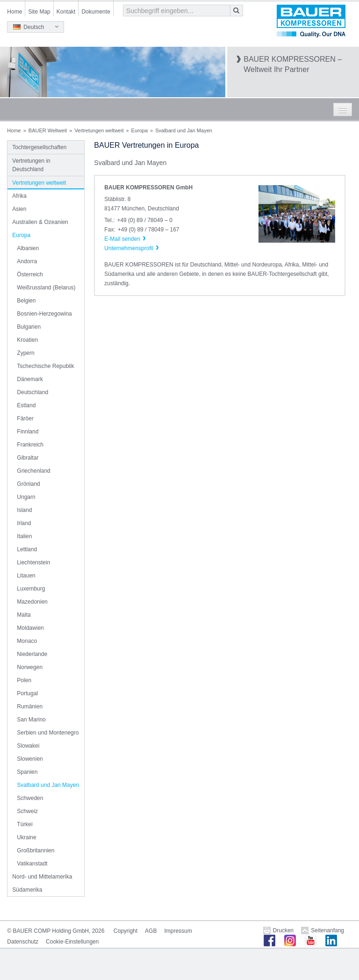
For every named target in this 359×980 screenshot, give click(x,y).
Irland (24, 523)
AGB (151, 931)
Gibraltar (28, 458)
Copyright (126, 931)
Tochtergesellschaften (39, 147)
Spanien (27, 772)
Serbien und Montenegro (48, 733)
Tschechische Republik (45, 366)
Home (14, 12)
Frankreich (30, 445)
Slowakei (28, 746)
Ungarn (26, 497)
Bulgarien (29, 327)
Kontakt (66, 12)
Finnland (28, 432)
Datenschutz (23, 942)
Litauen (26, 576)
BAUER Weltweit (48, 130)
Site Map (39, 12)
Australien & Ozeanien (40, 222)
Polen (24, 680)
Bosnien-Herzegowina (44, 314)
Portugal (27, 693)
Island (24, 510)
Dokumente (96, 12)
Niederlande (32, 654)
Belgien (26, 301)
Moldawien (30, 628)
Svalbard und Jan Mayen (48, 785)
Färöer (25, 418)
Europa (140, 130)
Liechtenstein (33, 562)
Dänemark (30, 379)
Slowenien (30, 759)
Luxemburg (31, 589)
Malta (24, 615)
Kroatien (27, 340)
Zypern (25, 353)
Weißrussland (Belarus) (46, 288)
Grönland (28, 484)
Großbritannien (36, 850)
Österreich (30, 274)
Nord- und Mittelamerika (42, 877)
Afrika (19, 196)
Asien (19, 209)
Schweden (30, 798)
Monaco (27, 641)
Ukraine (26, 837)
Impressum (178, 931)
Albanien (28, 248)
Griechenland (33, 471)
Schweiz (27, 811)
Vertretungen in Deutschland (31, 165)
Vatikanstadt (32, 864)
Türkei (25, 824)
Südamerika (27, 890)
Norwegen (30, 667)
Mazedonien (32, 602)
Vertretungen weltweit (99, 130)
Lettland (27, 549)
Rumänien (30, 706)
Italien (24, 536)
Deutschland (32, 392)
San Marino (31, 720)
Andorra (27, 261)
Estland (26, 405)
